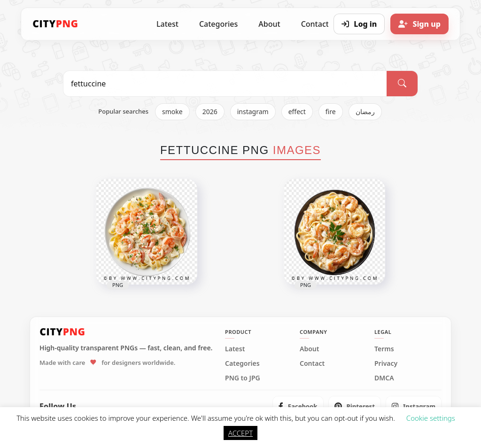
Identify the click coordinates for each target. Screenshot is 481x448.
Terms (384, 349)
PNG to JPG (243, 378)
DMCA (384, 378)
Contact (312, 363)
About (269, 24)
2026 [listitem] (210, 112)
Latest (167, 24)
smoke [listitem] (172, 112)
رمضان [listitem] (365, 112)
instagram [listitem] (253, 112)
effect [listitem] (297, 112)
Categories (218, 24)
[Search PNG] (225, 84)
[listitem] (298, 406)
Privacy (386, 363)
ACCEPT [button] (240, 433)
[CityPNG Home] (55, 24)
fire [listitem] (331, 112)
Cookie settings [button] (431, 418)
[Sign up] (419, 24)
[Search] (402, 84)
